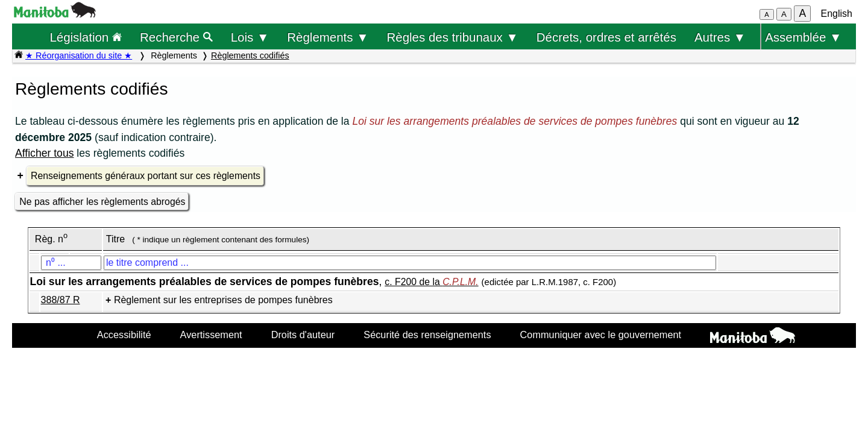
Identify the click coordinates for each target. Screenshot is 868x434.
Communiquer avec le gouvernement (601, 335)
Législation (86, 37)
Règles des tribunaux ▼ (453, 37)
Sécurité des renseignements (427, 335)
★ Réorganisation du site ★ (79, 55)
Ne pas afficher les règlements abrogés (102, 202)
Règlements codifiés (250, 55)
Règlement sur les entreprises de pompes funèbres (223, 300)
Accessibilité (124, 335)
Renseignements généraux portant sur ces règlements (146, 176)
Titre (115, 239)
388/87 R (61, 300)
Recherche (176, 37)
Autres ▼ (720, 37)
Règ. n (51, 239)
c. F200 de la (431, 282)
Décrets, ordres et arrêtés (606, 37)
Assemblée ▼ (803, 37)
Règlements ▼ (328, 37)
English (837, 14)
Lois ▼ (250, 37)
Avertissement (211, 335)
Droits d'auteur (303, 335)
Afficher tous (44, 153)
